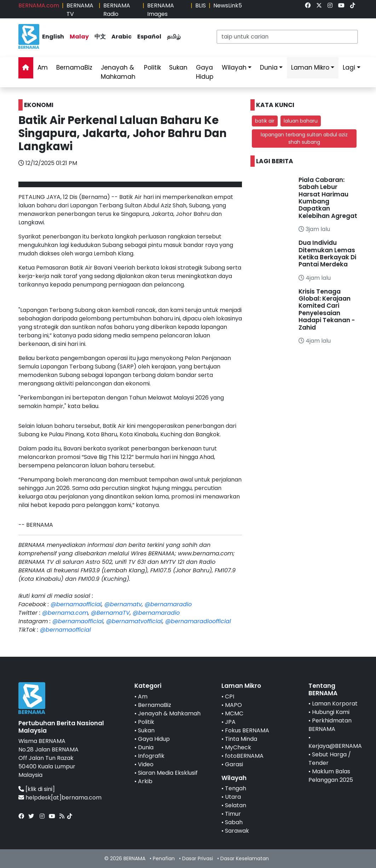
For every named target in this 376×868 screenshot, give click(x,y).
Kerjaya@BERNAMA (335, 746)
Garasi (234, 764)
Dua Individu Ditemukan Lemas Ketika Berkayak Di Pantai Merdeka (327, 253)
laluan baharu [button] (301, 121)
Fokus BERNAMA (247, 730)
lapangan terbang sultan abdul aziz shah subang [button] (304, 138)
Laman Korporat (335, 704)
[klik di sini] (40, 789)
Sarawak (237, 831)
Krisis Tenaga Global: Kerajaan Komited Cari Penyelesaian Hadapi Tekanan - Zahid (327, 309)
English (53, 37)
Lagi (349, 67)
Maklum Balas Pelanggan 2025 (331, 776)
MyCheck (238, 747)
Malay (79, 37)
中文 (100, 37)
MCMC (234, 713)
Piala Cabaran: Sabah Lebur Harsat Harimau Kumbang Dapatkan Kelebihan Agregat (328, 198)
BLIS (201, 5)
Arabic (122, 37)
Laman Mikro (310, 67)
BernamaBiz (74, 67)
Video (146, 764)
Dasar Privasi (198, 858)
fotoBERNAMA (244, 756)
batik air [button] (265, 121)
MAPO (233, 705)
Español (149, 37)
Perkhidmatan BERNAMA (330, 725)
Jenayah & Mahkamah (118, 72)
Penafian (164, 858)
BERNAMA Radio (117, 10)
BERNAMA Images (161, 10)
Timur (233, 814)
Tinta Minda (241, 739)
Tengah (236, 788)
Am (43, 67)
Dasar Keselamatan (245, 858)
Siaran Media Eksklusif (168, 773)
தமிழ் (174, 37)
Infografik (151, 756)
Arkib (145, 781)
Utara (233, 797)
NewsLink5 (228, 5)
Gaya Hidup (205, 72)
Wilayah (234, 67)
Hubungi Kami (331, 712)
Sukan (178, 67)
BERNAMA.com (39, 5)
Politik (152, 67)
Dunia (269, 67)
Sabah (234, 822)
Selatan (236, 805)
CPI (230, 696)
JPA (230, 722)
